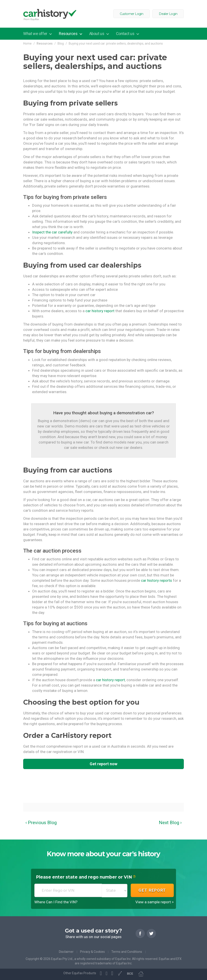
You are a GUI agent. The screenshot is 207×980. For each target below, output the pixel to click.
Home (27, 43)
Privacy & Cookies (92, 952)
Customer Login (132, 14)
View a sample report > (155, 902)
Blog (61, 43)
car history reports (156, 580)
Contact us (126, 34)
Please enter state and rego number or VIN (86, 877)
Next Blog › (170, 823)
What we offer (36, 34)
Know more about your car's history (103, 854)
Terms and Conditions (127, 952)
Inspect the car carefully (52, 232)
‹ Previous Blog (41, 823)
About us (97, 34)
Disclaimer (66, 952)
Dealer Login (168, 14)
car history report (100, 311)
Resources (69, 34)
